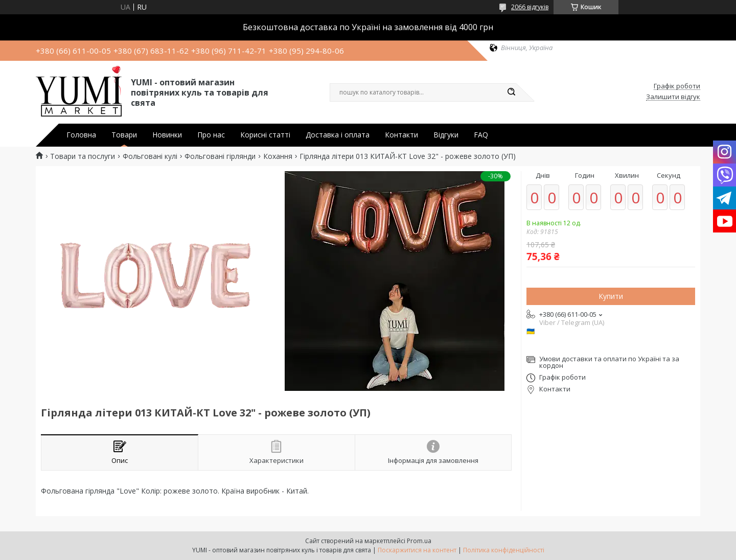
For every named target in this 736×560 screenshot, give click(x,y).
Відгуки (446, 135)
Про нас (211, 135)
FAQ (481, 135)
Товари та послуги (83, 156)
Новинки (167, 135)
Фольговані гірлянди (220, 156)
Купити (611, 296)
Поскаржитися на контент (417, 550)
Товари (124, 135)
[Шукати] (511, 92)
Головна (81, 135)
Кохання (278, 156)
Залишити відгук (673, 97)
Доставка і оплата (338, 135)
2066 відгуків (530, 7)
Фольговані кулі (150, 156)
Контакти (401, 135)
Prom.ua (419, 541)
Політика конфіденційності (504, 550)
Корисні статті (265, 135)
